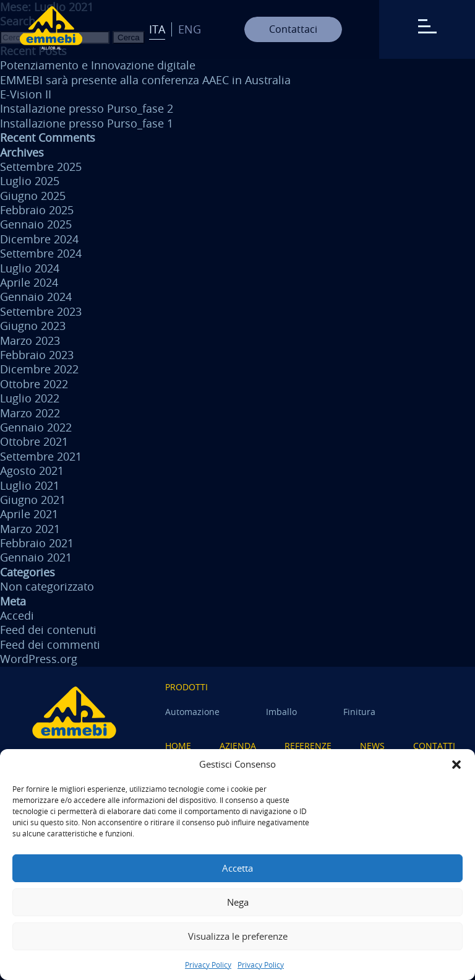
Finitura (359, 712)
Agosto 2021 (32, 470)
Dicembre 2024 (39, 239)
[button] (456, 765)
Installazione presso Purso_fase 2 (87, 108)
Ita (157, 29)
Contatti (434, 746)
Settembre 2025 (41, 167)
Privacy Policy (208, 965)
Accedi (17, 615)
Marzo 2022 (30, 413)
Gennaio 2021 (36, 557)
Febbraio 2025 (37, 210)
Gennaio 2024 (36, 297)
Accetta (237, 868)
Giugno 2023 (33, 326)
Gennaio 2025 (36, 224)
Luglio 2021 (30, 485)
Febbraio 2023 (37, 355)
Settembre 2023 (41, 311)
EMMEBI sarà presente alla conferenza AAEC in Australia (145, 80)
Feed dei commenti (50, 644)
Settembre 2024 (41, 253)
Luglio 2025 (30, 181)
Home (178, 746)
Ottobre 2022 (34, 384)
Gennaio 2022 (36, 427)
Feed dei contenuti (48, 630)
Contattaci (293, 29)
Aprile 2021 (29, 514)
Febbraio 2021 (37, 543)
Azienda (238, 746)
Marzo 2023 (30, 340)
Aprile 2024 (29, 282)
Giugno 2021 (33, 500)
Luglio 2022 (30, 398)
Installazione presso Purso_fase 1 (87, 123)
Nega (238, 902)
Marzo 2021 (30, 529)
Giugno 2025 (33, 196)
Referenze (308, 746)
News (372, 746)
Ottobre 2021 (34, 441)
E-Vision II (26, 94)
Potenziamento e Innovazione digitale (98, 65)
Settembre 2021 (41, 456)
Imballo (281, 712)
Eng (190, 29)
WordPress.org (39, 659)
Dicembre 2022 (39, 369)
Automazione (192, 712)
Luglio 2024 (30, 268)
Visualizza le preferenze (238, 936)
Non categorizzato (47, 586)
